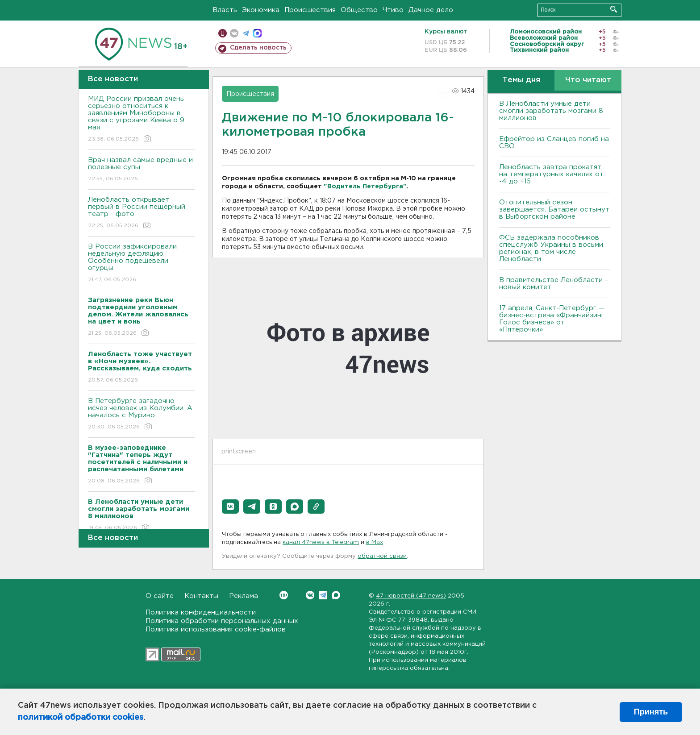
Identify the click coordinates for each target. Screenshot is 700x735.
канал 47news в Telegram (321, 542)
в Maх (375, 542)
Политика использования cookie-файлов (216, 629)
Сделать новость (258, 48)
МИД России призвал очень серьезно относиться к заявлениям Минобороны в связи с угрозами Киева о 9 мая (141, 119)
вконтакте (234, 33)
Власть (225, 10)
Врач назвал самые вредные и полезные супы (141, 170)
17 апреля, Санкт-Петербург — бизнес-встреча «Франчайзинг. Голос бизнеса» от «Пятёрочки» (552, 319)
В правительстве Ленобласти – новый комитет (554, 284)
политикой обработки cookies (81, 718)
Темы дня (521, 80)
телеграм (246, 33)
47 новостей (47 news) (411, 596)
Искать (614, 9)
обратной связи (382, 556)
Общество (359, 10)
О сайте (160, 596)
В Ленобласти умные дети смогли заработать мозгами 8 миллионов (551, 111)
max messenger (257, 33)
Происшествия (310, 10)
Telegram (323, 595)
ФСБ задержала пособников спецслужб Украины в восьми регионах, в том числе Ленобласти (551, 248)
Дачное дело (431, 10)
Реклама (244, 596)
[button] (230, 507)
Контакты (201, 596)
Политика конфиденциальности (201, 612)
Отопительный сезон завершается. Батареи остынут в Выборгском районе (554, 210)
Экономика (261, 10)
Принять (651, 712)
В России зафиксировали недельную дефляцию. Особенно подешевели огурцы (141, 264)
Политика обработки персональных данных (222, 621)
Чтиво (393, 10)
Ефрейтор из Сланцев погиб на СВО (554, 143)
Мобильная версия (223, 33)
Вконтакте (284, 595)
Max (336, 595)
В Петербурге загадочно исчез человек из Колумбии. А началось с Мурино (141, 414)
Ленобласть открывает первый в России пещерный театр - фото (141, 213)
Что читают (588, 80)
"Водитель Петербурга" (365, 187)
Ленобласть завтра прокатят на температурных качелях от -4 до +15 (551, 174)
